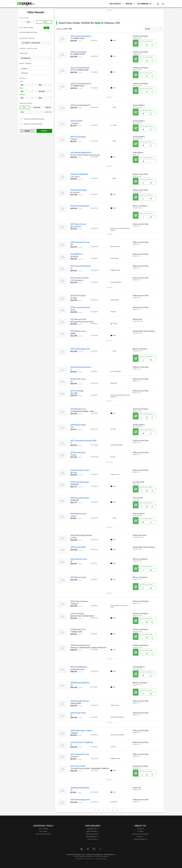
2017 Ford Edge (77, 391)
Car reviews (43, 831)
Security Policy (89, 859)
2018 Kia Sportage (78, 52)
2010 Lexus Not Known (80, 307)
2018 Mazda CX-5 (78, 629)
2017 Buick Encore (78, 224)
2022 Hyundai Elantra (80, 206)
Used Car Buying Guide (43, 834)
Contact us (140, 829)
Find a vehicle (43, 829)
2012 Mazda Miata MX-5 (81, 153)
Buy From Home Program (140, 834)
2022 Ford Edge (77, 614)
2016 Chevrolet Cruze (80, 754)
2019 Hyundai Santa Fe (80, 645)
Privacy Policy (80, 859)
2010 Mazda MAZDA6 (80, 788)
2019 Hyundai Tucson (80, 701)
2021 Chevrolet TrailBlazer (82, 742)
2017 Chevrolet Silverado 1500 (84, 441)
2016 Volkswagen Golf (80, 349)
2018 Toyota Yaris (78, 713)
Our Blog (140, 831)
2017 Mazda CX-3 (78, 409)
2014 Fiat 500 (76, 121)
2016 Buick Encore (78, 514)
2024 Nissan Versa (79, 559)
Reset (27, 131)
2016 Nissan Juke (78, 331)
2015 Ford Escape (78, 137)
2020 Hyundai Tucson (80, 242)
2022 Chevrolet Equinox (81, 84)
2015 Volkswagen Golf (80, 800)
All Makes (36, 68)
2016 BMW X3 (77, 254)
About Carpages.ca (140, 839)
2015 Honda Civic (78, 452)
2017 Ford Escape (78, 296)
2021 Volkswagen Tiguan (81, 731)
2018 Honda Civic (78, 379)
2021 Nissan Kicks (78, 319)
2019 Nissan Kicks (78, 577)
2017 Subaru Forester (80, 278)
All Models (36, 73)
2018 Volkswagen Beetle (81, 535)
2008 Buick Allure (78, 425)
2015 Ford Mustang (79, 667)
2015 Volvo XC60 (78, 766)
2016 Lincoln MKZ (78, 547)
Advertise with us (93, 829)
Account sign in (93, 839)
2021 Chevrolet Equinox (81, 266)
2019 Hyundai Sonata (80, 482)
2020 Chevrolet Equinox (81, 36)
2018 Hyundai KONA (79, 174)
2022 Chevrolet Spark (80, 68)
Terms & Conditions (101, 859)
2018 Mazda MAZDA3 (80, 683)
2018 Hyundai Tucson (80, 470)
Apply (44, 131)
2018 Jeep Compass (79, 601)
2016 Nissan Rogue (79, 190)
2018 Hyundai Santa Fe (80, 105)
